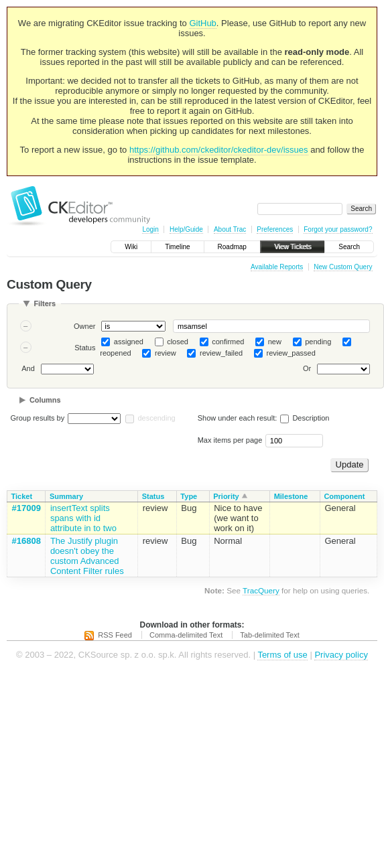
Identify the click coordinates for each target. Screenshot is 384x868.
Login (150, 229)
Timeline (177, 247)
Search (349, 247)
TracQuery (261, 590)
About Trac (230, 229)
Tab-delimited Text (269, 635)
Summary (66, 496)
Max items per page (230, 440)
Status (85, 348)
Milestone (291, 496)
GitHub (202, 23)
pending (318, 342)
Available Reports (277, 267)
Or (307, 369)
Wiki (131, 247)
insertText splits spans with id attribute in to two (83, 518)
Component (344, 496)
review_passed (291, 353)
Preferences (275, 229)
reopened (116, 353)
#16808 (26, 541)
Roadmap (232, 247)
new (275, 342)
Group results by (38, 418)
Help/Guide (186, 229)
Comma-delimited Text (186, 635)
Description (305, 418)
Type (189, 496)
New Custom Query (343, 267)
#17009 (26, 508)
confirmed (228, 342)
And (28, 369)
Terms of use (282, 655)
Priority (226, 496)
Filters (45, 303)
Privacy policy (341, 655)
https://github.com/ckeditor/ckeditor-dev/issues (219, 150)
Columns (45, 400)
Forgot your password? (338, 229)
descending (156, 418)
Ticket (22, 496)
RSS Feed (115, 635)
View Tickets (293, 247)
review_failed (221, 353)
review (166, 353)
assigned (129, 342)
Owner (84, 326)
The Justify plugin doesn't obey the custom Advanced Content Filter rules (87, 556)
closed (178, 342)
